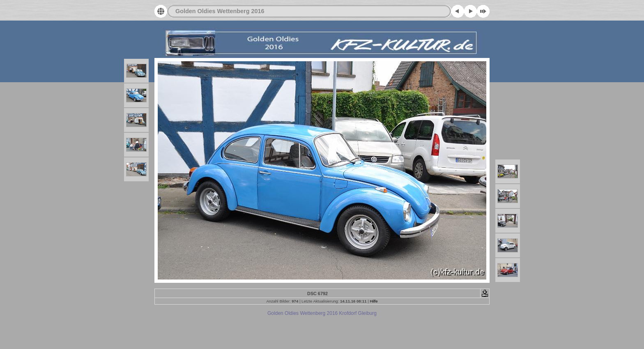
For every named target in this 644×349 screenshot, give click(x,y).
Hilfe (374, 301)
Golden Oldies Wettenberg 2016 (220, 11)
